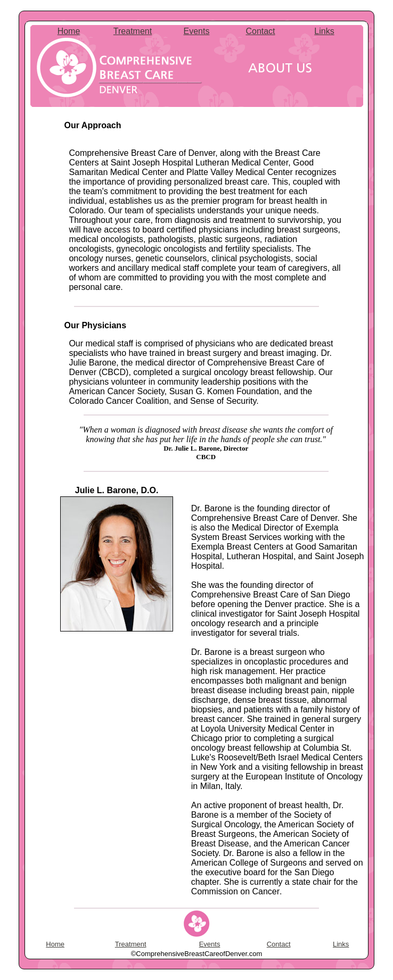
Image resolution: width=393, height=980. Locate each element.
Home (69, 31)
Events (197, 31)
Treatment (133, 31)
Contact (260, 31)
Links (324, 31)
